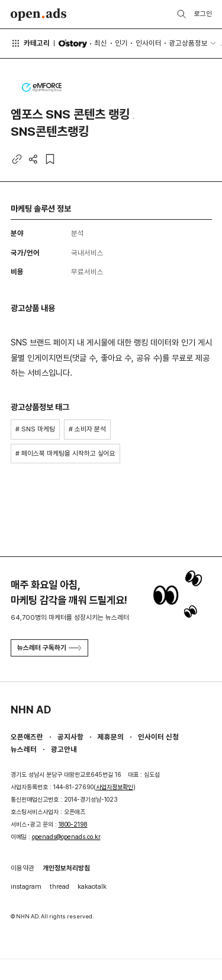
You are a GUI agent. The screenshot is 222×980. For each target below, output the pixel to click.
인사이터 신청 (158, 737)
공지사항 (70, 737)
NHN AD (31, 710)
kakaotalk (92, 886)
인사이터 (149, 43)
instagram (26, 886)
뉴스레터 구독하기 (49, 648)
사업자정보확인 (115, 787)
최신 (101, 43)
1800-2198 (73, 824)
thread (59, 886)
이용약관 (22, 868)
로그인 (203, 14)
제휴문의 (111, 737)
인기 (121, 43)
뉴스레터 (24, 749)
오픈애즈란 (27, 737)
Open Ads (39, 15)
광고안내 (64, 749)
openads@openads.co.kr (66, 837)
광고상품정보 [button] (188, 43)
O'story (73, 44)
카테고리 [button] (30, 43)
